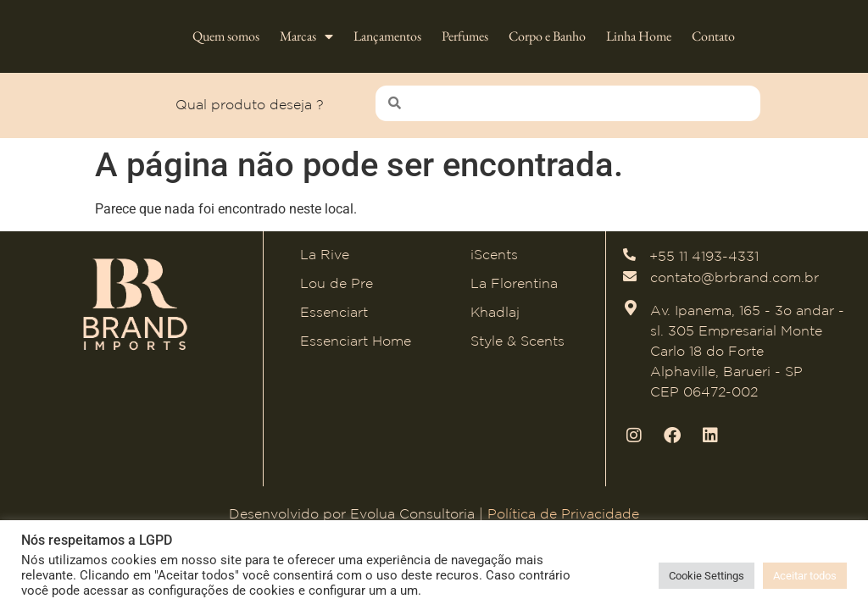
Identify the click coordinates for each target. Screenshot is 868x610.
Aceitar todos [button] (805, 576)
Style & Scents (517, 356)
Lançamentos (387, 36)
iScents (494, 269)
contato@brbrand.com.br (734, 291)
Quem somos (226, 36)
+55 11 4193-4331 (704, 271)
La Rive (325, 269)
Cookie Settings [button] (707, 576)
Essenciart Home (356, 356)
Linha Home (639, 36)
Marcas (306, 36)
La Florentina (514, 298)
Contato (713, 36)
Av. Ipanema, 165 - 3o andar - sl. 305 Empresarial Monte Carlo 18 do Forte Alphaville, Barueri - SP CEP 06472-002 (747, 365)
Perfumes (465, 36)
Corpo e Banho (547, 36)
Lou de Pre (337, 298)
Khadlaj (495, 327)
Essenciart (334, 327)
